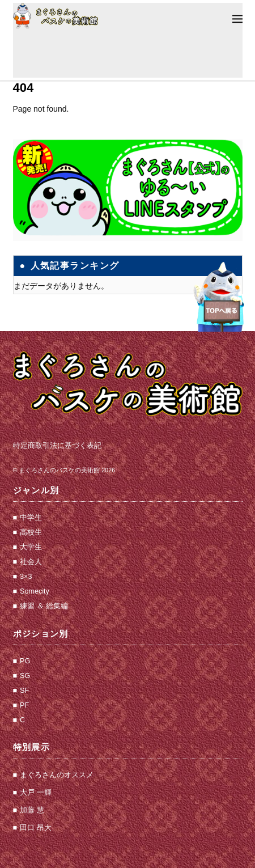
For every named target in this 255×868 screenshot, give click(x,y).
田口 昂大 (36, 828)
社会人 (31, 562)
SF (24, 691)
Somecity (35, 591)
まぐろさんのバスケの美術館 (59, 470)
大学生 (31, 547)
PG (25, 661)
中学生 (31, 518)
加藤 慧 (32, 810)
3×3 (26, 577)
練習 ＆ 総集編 (44, 606)
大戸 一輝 (36, 793)
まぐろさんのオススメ (57, 775)
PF (24, 705)
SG (25, 676)
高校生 (31, 532)
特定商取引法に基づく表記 (57, 446)
